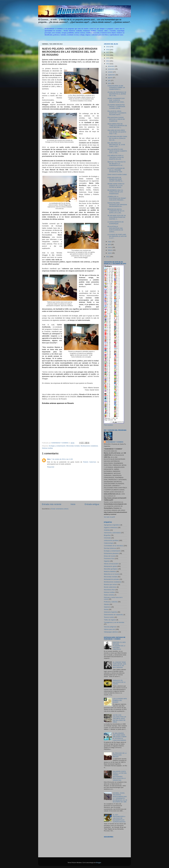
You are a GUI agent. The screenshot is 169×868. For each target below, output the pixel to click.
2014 (108, 61)
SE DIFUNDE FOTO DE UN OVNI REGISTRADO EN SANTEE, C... (117, 217)
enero (110, 253)
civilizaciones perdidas (111, 540)
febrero (110, 250)
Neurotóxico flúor (109, 590)
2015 (108, 58)
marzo (110, 247)
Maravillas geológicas (111, 569)
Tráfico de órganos (110, 620)
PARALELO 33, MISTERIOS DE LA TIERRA (119, 682)
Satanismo (107, 607)
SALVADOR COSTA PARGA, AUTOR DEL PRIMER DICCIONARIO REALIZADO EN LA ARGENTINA (120, 776)
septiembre (112, 75)
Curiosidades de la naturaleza (114, 546)
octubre (111, 72)
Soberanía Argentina (111, 612)
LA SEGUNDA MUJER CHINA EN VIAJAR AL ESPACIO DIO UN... (117, 138)
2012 (108, 257)
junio (110, 83)
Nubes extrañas (109, 595)
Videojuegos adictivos (111, 632)
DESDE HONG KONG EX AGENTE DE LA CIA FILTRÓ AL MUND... (116, 185)
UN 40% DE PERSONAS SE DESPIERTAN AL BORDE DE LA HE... (117, 94)
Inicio (73, 504)
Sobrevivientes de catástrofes (113, 615)
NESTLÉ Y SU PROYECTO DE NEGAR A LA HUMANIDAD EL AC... (117, 164)
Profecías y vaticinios (111, 602)
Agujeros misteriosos (111, 527)
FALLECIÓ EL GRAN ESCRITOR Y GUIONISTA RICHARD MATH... (117, 113)
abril (109, 245)
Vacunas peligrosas (110, 627)
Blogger (99, 863)
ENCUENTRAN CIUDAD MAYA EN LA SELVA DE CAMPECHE (116, 119)
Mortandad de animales (111, 579)
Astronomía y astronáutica (112, 533)
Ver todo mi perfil (109, 517)
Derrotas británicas (110, 548)
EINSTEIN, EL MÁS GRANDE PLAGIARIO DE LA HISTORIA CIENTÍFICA (119, 646)
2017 (108, 52)
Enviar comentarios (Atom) (60, 509)
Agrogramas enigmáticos (112, 525)
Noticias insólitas (47, 448)
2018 (108, 50)
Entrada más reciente (52, 504)
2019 (108, 47)
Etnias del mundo (110, 556)
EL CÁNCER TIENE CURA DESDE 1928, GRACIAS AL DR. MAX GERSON (119, 665)
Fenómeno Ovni (109, 559)
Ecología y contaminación (57, 446)
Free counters (108, 425)
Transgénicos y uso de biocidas (114, 622)
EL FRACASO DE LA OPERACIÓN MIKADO (120, 755)
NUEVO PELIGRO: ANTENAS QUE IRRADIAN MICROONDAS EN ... (117, 205)
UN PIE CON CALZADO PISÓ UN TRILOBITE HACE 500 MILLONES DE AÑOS (119, 719)
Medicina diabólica (110, 571)
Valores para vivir (109, 629)
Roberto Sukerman (90, 462)
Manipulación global (110, 566)
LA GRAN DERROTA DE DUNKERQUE (116, 223)
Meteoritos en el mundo (111, 574)
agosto (110, 78)
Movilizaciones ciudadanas (89, 446)
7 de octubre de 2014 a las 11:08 (62, 459)
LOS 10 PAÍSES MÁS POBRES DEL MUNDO (120, 700)
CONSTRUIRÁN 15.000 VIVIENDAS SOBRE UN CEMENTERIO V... (116, 88)
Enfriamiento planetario (111, 553)
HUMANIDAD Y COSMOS (115, 442)
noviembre (111, 69)
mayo (110, 242)
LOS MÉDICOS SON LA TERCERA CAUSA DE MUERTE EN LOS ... (116, 157)
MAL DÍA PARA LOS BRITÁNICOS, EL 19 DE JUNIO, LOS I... (116, 145)
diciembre (111, 66)
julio (109, 80)
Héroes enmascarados (111, 564)
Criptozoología (109, 543)
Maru (49, 459)
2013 (108, 64)
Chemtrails (107, 538)
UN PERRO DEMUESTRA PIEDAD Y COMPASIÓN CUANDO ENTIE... (116, 107)
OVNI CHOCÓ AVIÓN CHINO (117, 175)
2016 (108, 55)
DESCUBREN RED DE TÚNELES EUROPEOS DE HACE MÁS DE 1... (117, 126)
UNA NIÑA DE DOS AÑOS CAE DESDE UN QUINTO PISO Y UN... (117, 132)
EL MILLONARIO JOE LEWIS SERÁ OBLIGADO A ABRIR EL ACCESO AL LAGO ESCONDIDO (120, 737)
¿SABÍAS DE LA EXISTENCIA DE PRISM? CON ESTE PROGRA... (117, 198)
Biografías (107, 535)
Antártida (107, 530)
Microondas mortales (73, 446)
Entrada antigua (92, 504)
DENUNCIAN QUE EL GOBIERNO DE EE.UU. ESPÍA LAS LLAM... (116, 211)
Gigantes (107, 561)
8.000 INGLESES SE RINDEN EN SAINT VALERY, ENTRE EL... (116, 179)
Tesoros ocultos (109, 617)
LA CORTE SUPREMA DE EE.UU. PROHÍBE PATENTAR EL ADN (116, 170)
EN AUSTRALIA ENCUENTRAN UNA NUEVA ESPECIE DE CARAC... (115, 229)
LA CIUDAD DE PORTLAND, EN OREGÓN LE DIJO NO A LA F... (117, 236)
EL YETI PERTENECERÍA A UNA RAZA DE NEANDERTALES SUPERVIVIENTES (119, 818)
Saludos (107, 604)
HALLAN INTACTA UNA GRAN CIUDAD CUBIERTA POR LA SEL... (117, 151)
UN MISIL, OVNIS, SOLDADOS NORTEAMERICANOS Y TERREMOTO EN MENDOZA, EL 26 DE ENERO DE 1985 (120, 797)
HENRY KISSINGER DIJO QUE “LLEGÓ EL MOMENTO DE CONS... (116, 100)
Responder (51, 467)
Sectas (106, 609)
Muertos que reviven (110, 584)
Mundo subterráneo (110, 587)
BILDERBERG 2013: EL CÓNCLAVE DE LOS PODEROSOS (115, 192)
